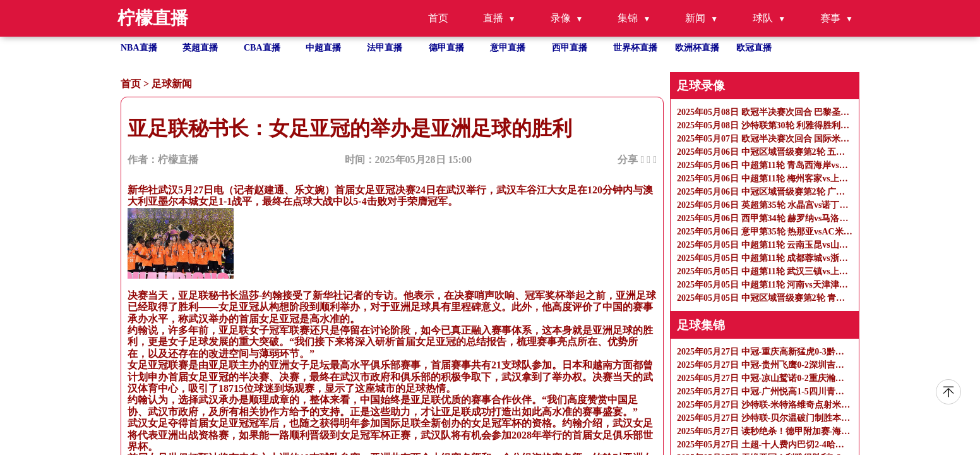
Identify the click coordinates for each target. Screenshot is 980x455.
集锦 (628, 18)
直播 (493, 18)
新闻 (695, 18)
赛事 (830, 18)
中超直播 (323, 48)
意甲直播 (508, 48)
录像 (561, 18)
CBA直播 (262, 48)
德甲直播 (446, 48)
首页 (438, 18)
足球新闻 (172, 84)
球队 (763, 18)
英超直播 (200, 48)
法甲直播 (385, 48)
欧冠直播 (754, 48)
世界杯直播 (635, 48)
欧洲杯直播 (697, 48)
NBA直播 (139, 48)
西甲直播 (570, 48)
